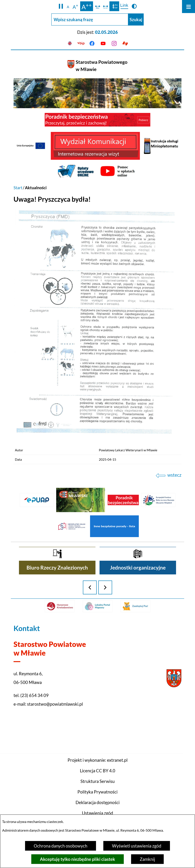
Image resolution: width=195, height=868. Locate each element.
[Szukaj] (136, 20)
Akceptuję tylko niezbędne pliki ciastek (78, 859)
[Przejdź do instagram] (114, 43)
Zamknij (147, 859)
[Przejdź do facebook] (92, 43)
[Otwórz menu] (188, 7)
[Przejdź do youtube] (103, 43)
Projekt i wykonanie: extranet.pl (98, 808)
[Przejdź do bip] (81, 43)
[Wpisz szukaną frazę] (90, 20)
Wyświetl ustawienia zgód (137, 846)
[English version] (70, 43)
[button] (61, 6)
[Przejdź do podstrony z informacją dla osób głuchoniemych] (125, 43)
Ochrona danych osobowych (61, 846)
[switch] (98, 6)
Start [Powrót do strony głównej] (18, 188)
